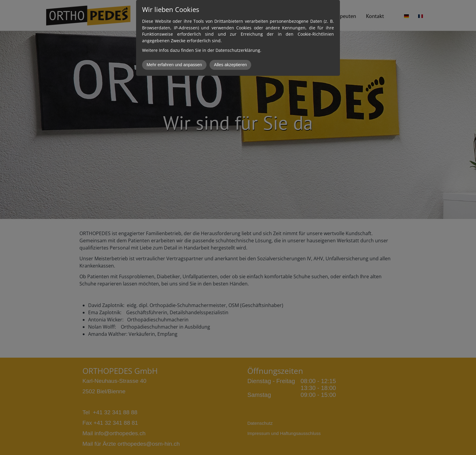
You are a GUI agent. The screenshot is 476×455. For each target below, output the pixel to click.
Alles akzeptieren (231, 65)
